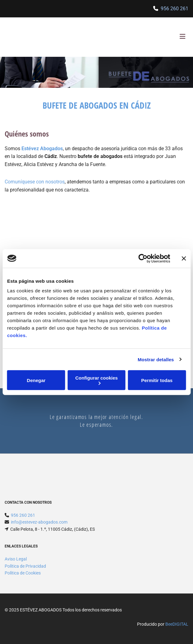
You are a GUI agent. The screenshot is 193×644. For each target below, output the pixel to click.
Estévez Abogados (42, 149)
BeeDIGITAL (177, 624)
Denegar (36, 380)
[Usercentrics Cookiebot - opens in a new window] (143, 258)
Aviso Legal (16, 559)
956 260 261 (175, 9)
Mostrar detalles (156, 359)
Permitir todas (157, 380)
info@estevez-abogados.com (39, 522)
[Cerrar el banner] (184, 258)
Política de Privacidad (25, 566)
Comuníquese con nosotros (35, 182)
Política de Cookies (23, 573)
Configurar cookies (96, 380)
